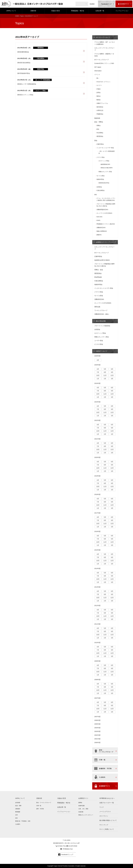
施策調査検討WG (105, 164)
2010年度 (97, 643)
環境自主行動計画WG (107, 168)
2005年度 (97, 724)
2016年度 (97, 531)
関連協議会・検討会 (78, 11)
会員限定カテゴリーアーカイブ (106, 242)
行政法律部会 (101, 190)
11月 (105, 375)
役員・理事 (18, 806)
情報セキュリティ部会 (105, 172)
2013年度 (97, 587)
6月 (112, 369)
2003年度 (97, 731)
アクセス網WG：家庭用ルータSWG (104, 55)
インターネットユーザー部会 (105, 148)
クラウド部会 (101, 157)
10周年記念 (100, 110)
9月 (112, 372)
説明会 (99, 93)
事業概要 (18, 812)
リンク (102, 807)
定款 (16, 818)
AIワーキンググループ (102, 60)
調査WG (99, 235)
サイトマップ (104, 825)
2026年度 (97, 356)
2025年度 (97, 365)
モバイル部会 (101, 176)
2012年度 (97, 606)
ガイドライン (104, 816)
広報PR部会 (100, 144)
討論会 (99, 89)
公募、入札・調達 (83, 809)
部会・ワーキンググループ (44, 803)
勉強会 (99, 100)
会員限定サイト (83, 798)
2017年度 (97, 513)
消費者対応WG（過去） (102, 314)
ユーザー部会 (99, 341)
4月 (98, 360)
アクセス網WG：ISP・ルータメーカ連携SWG (105, 43)
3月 (112, 379)
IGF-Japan (98, 67)
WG (96, 195)
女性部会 (99, 187)
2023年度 (97, 402)
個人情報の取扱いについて (108, 820)
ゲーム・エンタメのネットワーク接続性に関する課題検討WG (106, 199)
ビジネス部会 (99, 344)
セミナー (99, 85)
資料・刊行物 (40, 809)
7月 (98, 372)
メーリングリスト (105, 812)
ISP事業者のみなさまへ (107, 798)
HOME (17, 16)
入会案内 (18, 824)
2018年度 (97, 494)
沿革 (16, 815)
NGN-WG (99, 217)
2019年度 (97, 476)
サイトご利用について (107, 829)
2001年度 (97, 739)
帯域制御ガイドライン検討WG (106, 224)
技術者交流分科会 (104, 183)
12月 (112, 375)
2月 (105, 379)
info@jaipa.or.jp (68, 849)
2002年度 (97, 735)
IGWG (98, 220)
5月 (105, 369)
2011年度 (97, 624)
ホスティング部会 (104, 161)
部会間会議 (98, 277)
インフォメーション (122, 11)
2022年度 (97, 420)
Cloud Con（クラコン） (104, 82)
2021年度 (97, 439)
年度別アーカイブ (101, 351)
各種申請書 (81, 806)
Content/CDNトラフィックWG (104, 63)
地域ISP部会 (100, 179)
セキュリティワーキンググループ (104, 49)
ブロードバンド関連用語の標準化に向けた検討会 (106, 205)
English (92, 4)
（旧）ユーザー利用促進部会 (107, 152)
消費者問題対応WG (102, 210)
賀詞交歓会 (100, 107)
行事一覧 (39, 806)
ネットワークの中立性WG (104, 213)
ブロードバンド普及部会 (102, 326)
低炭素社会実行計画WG (102, 260)
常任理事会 (100, 133)
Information (98, 71)
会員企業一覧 (100, 11)
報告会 (99, 96)
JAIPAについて (11, 11)
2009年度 (97, 661)
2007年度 (97, 698)
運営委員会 (100, 136)
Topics (22, 16)
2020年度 (97, 457)
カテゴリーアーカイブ (103, 37)
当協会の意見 (55, 11)
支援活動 (81, 812)
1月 (98, 379)
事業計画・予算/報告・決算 (23, 821)
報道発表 (97, 118)
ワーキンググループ (101, 310)
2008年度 (97, 680)
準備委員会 (100, 114)
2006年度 (97, 720)
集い (98, 78)
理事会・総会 (99, 270)
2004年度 (97, 728)
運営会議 (97, 307)
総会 (98, 129)
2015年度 (97, 550)
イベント (97, 74)
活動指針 (18, 809)
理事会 (99, 126)
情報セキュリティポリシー (86, 815)
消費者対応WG (101, 228)
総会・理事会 (99, 122)
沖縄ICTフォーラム (102, 103)
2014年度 (97, 568)
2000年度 (97, 743)
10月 (98, 375)
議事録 (80, 803)
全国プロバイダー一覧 (107, 803)
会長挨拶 (18, 803)
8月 (105, 372)
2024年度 (97, 383)
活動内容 (33, 11)
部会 (96, 141)
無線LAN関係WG (102, 231)
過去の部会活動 (101, 321)
